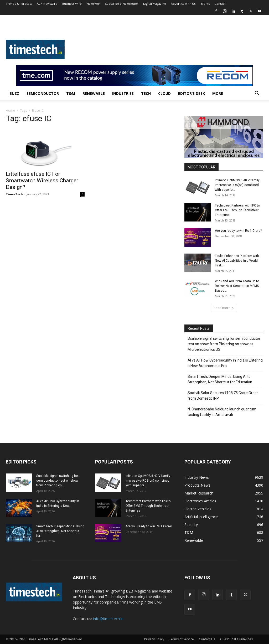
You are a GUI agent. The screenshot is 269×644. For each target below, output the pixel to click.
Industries (123, 93)
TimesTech (14, 194)
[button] (257, 94)
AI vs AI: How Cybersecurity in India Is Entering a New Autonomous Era (225, 363)
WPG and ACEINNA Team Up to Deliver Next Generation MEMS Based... (237, 286)
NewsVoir (93, 4)
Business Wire (72, 4)
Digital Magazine (155, 4)
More (218, 93)
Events (205, 4)
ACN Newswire (47, 4)
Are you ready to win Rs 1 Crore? (238, 231)
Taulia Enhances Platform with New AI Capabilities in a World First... (237, 261)
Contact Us (207, 639)
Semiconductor (43, 93)
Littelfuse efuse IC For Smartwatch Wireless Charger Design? (42, 181)
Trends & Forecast (19, 4)
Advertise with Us (183, 4)
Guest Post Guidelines (236, 639)
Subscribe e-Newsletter (122, 4)
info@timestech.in (108, 619)
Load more (224, 308)
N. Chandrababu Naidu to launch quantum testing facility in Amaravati (222, 412)
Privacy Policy (154, 639)
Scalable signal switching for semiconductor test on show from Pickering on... (57, 481)
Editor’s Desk (192, 93)
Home (10, 110)
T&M (71, 93)
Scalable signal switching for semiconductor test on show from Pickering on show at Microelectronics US (224, 344)
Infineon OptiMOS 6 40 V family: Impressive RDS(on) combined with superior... (238, 185)
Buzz (14, 93)
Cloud (164, 93)
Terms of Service (182, 639)
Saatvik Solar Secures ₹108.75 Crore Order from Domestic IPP (223, 396)
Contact (220, 4)
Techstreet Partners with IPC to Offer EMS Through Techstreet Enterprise (237, 210)
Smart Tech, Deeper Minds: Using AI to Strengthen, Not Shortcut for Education (220, 379)
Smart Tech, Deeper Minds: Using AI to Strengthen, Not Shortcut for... (60, 531)
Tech (146, 93)
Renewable (94, 93)
